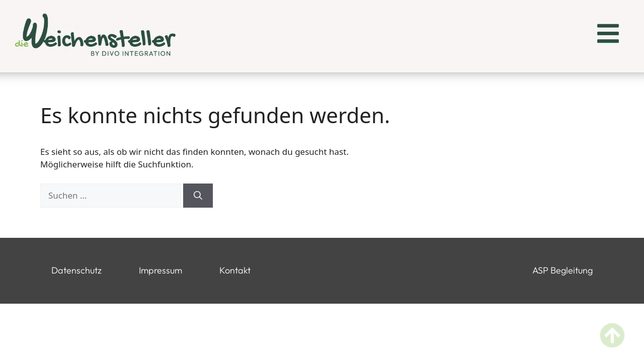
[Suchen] (198, 196)
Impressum (160, 270)
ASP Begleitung (562, 270)
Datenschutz (76, 270)
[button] (608, 35)
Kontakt (235, 270)
